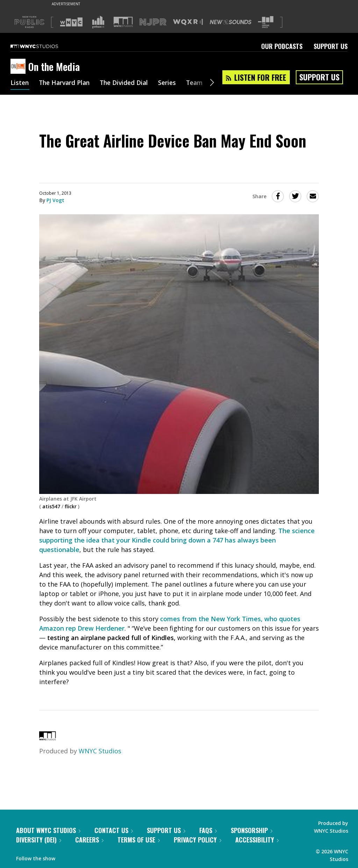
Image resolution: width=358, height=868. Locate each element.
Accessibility (257, 840)
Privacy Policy (198, 840)
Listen (20, 83)
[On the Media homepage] (19, 67)
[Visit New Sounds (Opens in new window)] (231, 22)
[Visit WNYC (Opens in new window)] (71, 22)
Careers (89, 840)
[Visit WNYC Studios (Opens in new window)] (123, 22)
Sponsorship (252, 830)
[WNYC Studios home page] (43, 46)
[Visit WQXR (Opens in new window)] (188, 22)
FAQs (208, 830)
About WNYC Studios (48, 830)
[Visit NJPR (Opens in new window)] (153, 22)
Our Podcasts (282, 46)
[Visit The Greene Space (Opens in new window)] (266, 22)
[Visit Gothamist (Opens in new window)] (98, 22)
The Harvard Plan (66, 83)
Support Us (331, 46)
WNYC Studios (100, 751)
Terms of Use (139, 840)
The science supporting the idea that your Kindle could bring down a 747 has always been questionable (177, 540)
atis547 (51, 506)
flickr (71, 506)
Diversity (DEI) (39, 840)
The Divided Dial (128, 83)
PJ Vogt (55, 200)
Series (173, 83)
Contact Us (114, 830)
